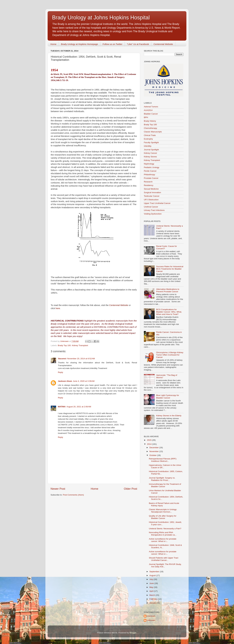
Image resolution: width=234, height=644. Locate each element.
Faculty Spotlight (151, 142)
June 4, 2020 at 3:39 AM (84, 381)
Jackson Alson (65, 381)
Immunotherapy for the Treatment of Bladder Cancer (165, 485)
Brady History (150, 121)
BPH (146, 117)
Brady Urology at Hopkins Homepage (80, 44)
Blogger (133, 633)
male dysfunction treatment (77, 368)
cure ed (61, 368)
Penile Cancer (150, 171)
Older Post (131, 489)
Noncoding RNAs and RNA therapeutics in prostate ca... (163, 534)
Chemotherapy (151, 128)
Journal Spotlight (151, 150)
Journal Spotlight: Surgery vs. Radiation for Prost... (162, 479)
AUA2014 (148, 110)
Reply (61, 372)
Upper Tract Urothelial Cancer (157, 203)
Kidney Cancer (151, 153)
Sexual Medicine (151, 189)
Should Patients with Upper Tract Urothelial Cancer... (164, 559)
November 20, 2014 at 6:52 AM (81, 359)
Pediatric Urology (152, 167)
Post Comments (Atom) (73, 495)
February (154, 599)
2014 (150, 444)
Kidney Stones (150, 157)
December (154, 448)
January (153, 603)
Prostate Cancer (151, 178)
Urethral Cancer (151, 207)
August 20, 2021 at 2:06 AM (79, 407)
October (153, 455)
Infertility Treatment (99, 368)
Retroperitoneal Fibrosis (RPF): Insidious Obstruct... (163, 460)
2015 (150, 440)
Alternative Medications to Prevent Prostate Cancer (168, 290)
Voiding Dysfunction (153, 214)
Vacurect (62, 359)
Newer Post (58, 489)
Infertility (148, 146)
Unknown (151, 616)
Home (53, 44)
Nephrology (149, 164)
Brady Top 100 (64, 345)
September (155, 572)
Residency (149, 185)
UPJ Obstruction (151, 200)
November (154, 451)
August (153, 575)
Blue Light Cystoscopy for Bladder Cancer (168, 396)
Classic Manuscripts (153, 132)
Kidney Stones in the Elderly (169, 416)
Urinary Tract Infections (154, 210)
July (151, 579)
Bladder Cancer (151, 114)
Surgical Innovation (152, 192)
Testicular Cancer (152, 196)
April (152, 591)
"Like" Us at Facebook (138, 44)
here (58, 308)
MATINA (62, 407)
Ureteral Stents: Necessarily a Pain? (165, 529)
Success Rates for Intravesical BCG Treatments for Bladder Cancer (170, 269)
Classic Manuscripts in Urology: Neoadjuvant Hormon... (163, 511)
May (152, 587)
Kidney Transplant (80, 345)
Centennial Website (163, 44)
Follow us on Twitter (112, 44)
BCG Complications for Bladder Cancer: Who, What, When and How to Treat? (169, 312)
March (152, 595)
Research (148, 182)
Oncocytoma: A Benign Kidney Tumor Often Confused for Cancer (170, 355)
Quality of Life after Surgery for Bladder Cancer (163, 517)
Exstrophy (148, 139)
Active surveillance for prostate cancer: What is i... (163, 540)
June (152, 583)
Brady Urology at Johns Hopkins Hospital (101, 18)
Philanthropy (149, 175)
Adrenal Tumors (151, 107)
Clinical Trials (150, 135)
